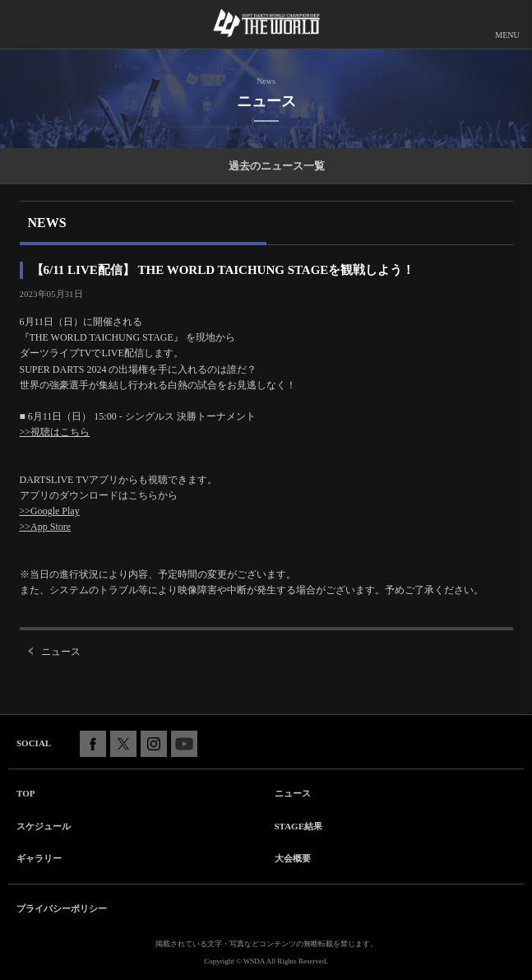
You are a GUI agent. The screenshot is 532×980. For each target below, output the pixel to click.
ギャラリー (39, 858)
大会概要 (293, 858)
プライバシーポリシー (62, 908)
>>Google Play (50, 511)
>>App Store (46, 527)
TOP (25, 793)
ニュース (61, 652)
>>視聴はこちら (55, 432)
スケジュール (44, 826)
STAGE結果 (298, 826)
